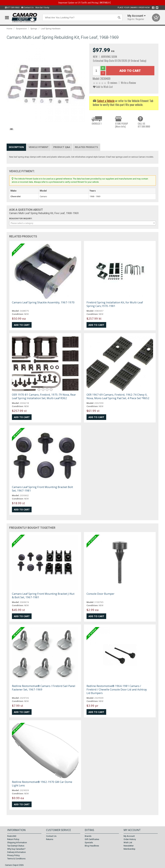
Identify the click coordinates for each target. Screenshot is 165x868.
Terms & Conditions (16, 859)
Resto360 (12, 836)
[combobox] (83, 223)
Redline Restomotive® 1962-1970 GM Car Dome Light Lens (42, 784)
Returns (50, 839)
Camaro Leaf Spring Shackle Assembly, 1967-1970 (43, 302)
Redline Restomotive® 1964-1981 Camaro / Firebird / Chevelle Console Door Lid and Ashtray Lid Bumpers (117, 689)
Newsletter (129, 846)
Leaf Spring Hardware (51, 29)
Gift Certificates (92, 839)
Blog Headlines (92, 846)
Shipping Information (17, 842)
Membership (129, 849)
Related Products (86, 147)
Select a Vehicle (106, 101)
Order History (130, 839)
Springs (34, 29)
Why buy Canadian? (16, 849)
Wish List (128, 842)
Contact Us (27, 8)
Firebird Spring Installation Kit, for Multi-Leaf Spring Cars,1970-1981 (115, 304)
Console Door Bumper (100, 594)
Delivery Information (17, 852)
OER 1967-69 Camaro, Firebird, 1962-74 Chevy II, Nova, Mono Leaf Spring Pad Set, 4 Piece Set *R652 (118, 396)
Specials (89, 842)
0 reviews (112, 83)
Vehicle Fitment (39, 147)
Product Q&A (62, 147)
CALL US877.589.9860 (144, 125)
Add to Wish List (103, 87)
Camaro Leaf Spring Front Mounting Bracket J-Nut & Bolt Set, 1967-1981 (43, 595)
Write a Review (128, 83)
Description (16, 147)
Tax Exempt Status (16, 846)
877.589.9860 (12, 8)
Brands (88, 836)
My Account (129, 836)
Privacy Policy (13, 855)
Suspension (21, 29)
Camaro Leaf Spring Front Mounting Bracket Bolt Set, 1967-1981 (42, 489)
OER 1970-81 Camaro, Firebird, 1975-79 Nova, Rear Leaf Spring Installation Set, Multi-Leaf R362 (44, 396)
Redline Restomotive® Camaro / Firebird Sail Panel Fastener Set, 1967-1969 (44, 688)
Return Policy (13, 839)
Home (9, 29)
